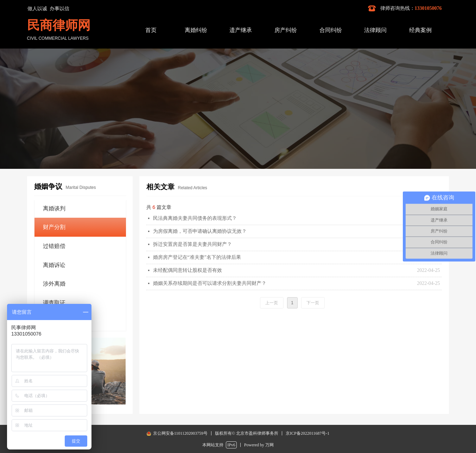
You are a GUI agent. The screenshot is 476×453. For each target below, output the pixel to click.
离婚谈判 (54, 208)
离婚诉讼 (54, 265)
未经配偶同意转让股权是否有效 (188, 270)
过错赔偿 (54, 246)
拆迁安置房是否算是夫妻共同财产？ (192, 244)
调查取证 (54, 303)
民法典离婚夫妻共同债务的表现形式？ (195, 218)
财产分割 (54, 227)
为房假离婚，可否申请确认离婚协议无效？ (200, 231)
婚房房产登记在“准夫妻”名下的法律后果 (197, 257)
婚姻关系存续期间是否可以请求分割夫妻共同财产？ (210, 283)
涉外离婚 (54, 284)
